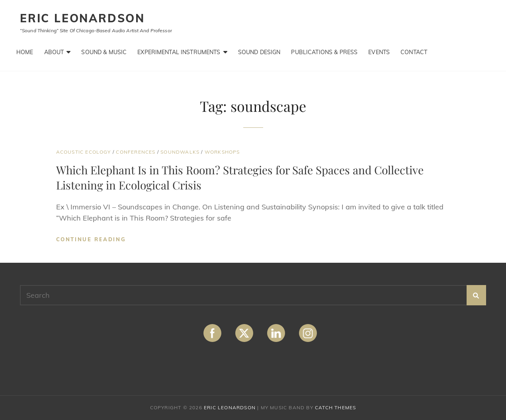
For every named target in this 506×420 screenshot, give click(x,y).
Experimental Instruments (179, 52)
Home (25, 52)
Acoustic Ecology (84, 152)
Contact (414, 52)
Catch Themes (335, 407)
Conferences (136, 152)
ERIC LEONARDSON (82, 18)
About (54, 52)
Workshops (222, 152)
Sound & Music (104, 52)
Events (379, 52)
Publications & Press (324, 52)
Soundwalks (180, 152)
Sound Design (259, 52)
